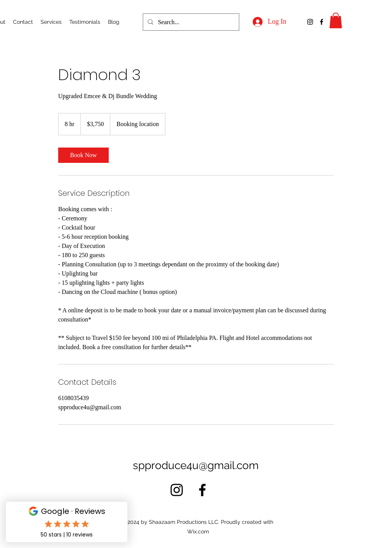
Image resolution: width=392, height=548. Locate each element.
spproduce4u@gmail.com (196, 465)
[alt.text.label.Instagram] (310, 22)
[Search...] (190, 22)
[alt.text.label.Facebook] (322, 22)
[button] (336, 21)
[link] (83, 155)
